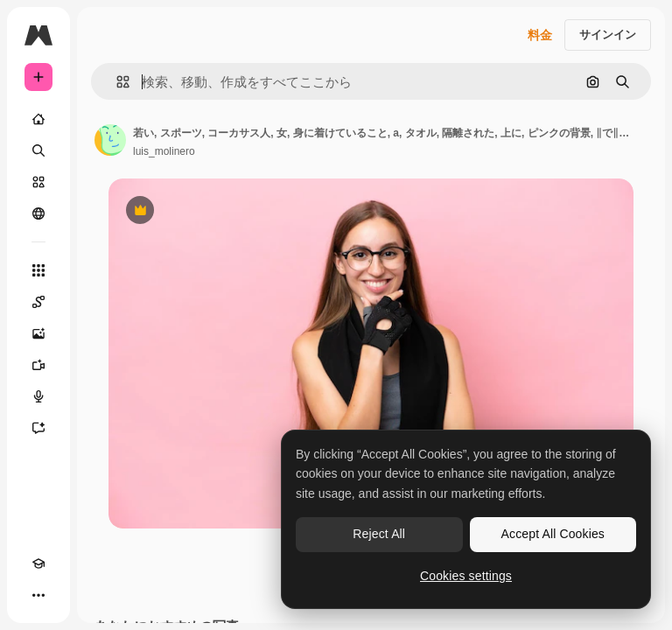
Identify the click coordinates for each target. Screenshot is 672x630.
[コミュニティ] (38, 213)
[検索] (38, 150)
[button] (116, 82)
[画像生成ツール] (38, 333)
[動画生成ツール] (38, 365)
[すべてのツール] (38, 270)
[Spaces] (38, 302)
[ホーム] (38, 119)
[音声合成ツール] (38, 396)
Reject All (379, 534)
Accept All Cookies (553, 534)
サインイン (608, 35)
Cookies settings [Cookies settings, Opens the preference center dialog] (466, 576)
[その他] (38, 595)
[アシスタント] (38, 428)
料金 (540, 35)
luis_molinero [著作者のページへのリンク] (164, 151)
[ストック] (38, 182)
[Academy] (38, 563)
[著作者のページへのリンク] (110, 140)
